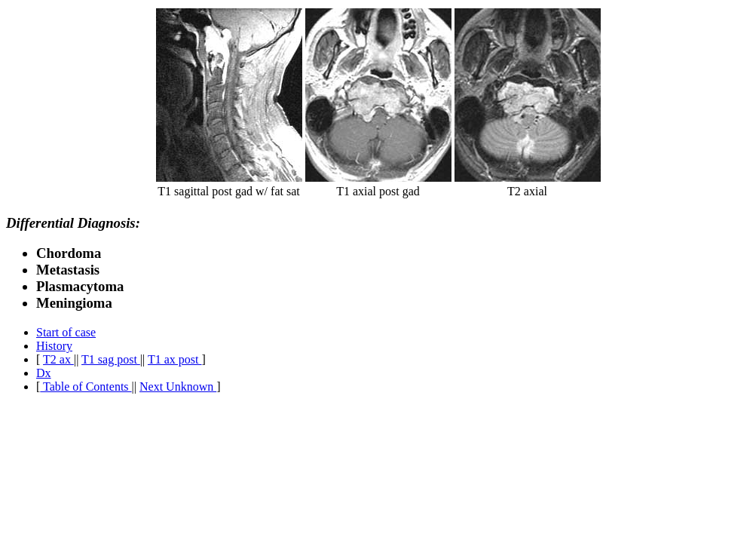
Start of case (66, 332)
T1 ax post (175, 359)
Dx (44, 373)
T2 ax (58, 359)
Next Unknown (178, 387)
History (54, 346)
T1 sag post (111, 359)
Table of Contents (86, 387)
